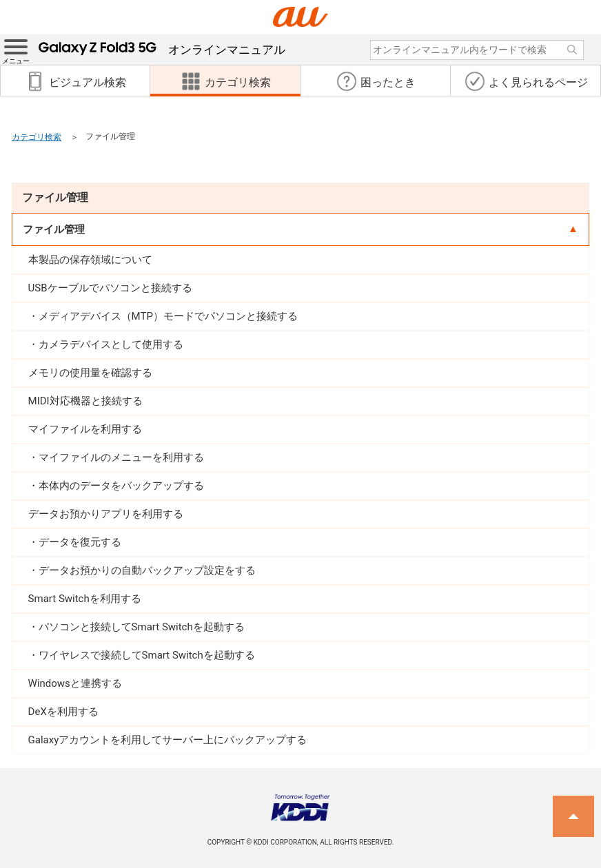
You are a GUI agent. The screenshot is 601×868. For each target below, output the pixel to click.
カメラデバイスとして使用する (111, 344)
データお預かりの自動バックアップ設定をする (147, 570)
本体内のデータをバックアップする (121, 486)
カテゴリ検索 (37, 137)
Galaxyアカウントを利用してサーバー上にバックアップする (168, 740)
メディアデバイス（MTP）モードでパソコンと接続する (168, 316)
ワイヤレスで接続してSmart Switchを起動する (147, 655)
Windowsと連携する (75, 683)
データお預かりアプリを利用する (106, 514)
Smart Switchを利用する (85, 599)
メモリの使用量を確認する (90, 373)
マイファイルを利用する (85, 429)
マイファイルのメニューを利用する (121, 457)
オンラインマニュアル (162, 50)
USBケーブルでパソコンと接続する (110, 288)
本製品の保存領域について (90, 260)
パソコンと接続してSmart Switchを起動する (142, 627)
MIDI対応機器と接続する (85, 401)
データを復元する (80, 542)
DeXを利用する (63, 712)
